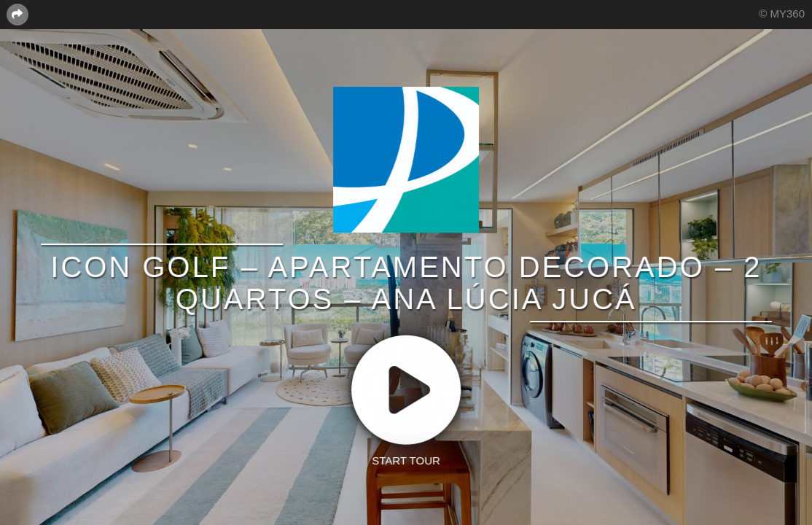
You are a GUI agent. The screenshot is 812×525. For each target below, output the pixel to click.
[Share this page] (17, 14)
